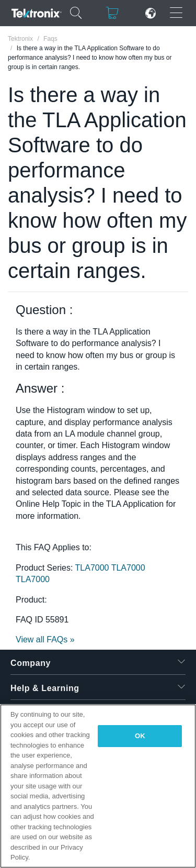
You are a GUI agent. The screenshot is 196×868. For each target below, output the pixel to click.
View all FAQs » (45, 639)
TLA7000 (93, 568)
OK (140, 736)
